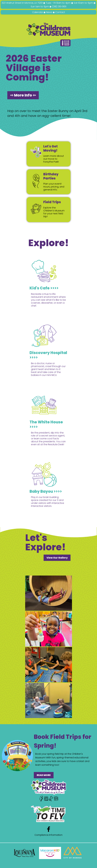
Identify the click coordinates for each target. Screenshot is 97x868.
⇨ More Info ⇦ (23, 95)
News (49, 12)
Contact (60, 12)
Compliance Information (48, 835)
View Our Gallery (57, 558)
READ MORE (44, 775)
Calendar (38, 12)
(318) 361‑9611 (59, 7)
